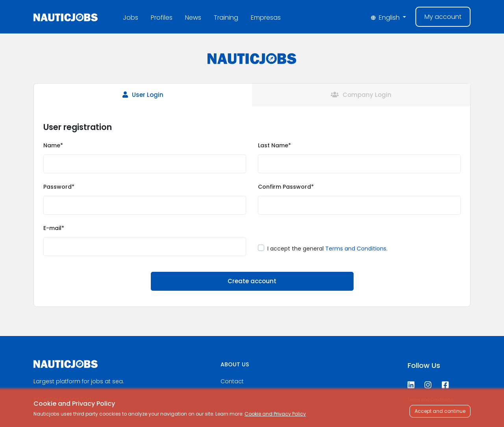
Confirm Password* (286, 187)
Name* (53, 145)
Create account (252, 281)
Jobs (131, 18)
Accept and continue (440, 411)
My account (443, 17)
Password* (59, 187)
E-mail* (54, 228)
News (193, 18)
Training (226, 18)
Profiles (162, 18)
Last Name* (274, 145)
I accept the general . (327, 249)
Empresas (266, 18)
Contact (232, 381)
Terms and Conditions (356, 249)
